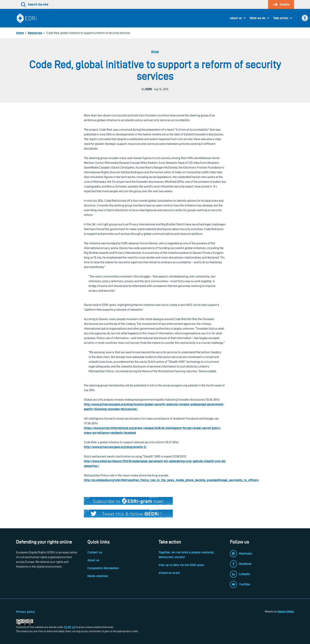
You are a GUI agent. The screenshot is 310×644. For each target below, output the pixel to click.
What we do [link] (258, 18)
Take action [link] (281, 18)
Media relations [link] (98, 576)
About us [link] (236, 18)
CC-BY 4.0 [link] (70, 627)
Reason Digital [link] (286, 611)
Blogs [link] (155, 52)
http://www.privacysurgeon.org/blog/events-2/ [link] (115, 447)
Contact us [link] (95, 552)
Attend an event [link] (169, 573)
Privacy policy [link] (26, 612)
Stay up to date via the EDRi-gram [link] (181, 565)
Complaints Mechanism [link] (103, 568)
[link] (305, 18)
